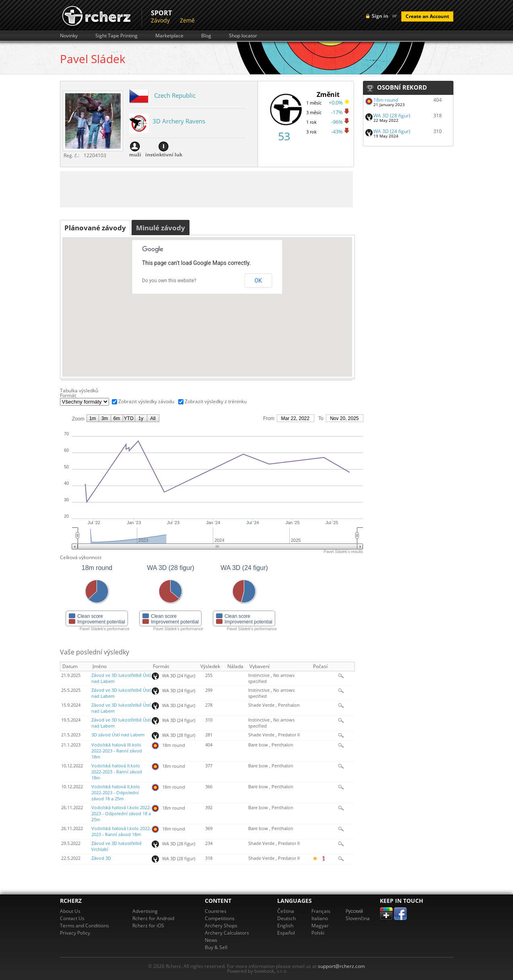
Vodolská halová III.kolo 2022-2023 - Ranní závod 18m (117, 751)
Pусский (354, 911)
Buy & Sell (216, 947)
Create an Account (427, 16)
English (285, 926)
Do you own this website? (169, 281)
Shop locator (243, 36)
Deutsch (286, 918)
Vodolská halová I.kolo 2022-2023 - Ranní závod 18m (121, 831)
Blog (206, 36)
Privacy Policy (75, 933)
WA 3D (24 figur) (392, 131)
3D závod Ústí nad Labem (118, 735)
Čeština (286, 911)
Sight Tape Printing (116, 36)
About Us (70, 911)
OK (258, 281)
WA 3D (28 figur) (392, 116)
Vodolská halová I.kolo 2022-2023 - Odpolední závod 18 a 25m (121, 814)
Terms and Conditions (84, 926)
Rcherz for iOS (148, 926)
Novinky (69, 36)
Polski (318, 933)
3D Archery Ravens (179, 121)
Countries (216, 911)
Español (286, 933)
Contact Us (72, 918)
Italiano (320, 918)
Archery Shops (221, 926)
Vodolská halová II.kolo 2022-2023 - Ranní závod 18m (117, 772)
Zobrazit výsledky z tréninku (216, 401)
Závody (160, 20)
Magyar (320, 926)
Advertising (145, 911)
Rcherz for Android (153, 918)
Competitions (220, 918)
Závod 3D (101, 858)
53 (284, 136)
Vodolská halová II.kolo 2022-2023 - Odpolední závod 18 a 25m (116, 793)
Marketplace (169, 36)
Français (321, 911)
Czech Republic (175, 95)
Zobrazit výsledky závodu (146, 401)
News (211, 940)
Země (187, 20)
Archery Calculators (227, 933)
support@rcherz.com (341, 966)
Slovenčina (358, 918)
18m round (386, 100)
